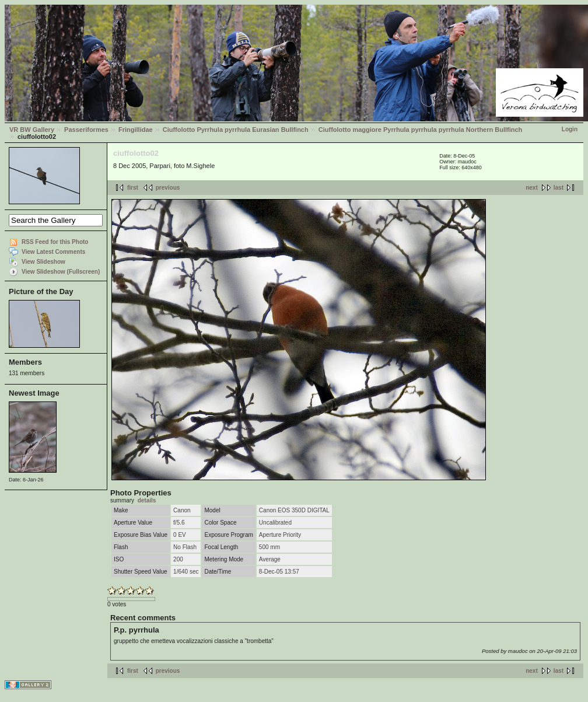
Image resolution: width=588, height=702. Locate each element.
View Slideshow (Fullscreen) (61, 272)
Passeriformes (86, 130)
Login (570, 129)
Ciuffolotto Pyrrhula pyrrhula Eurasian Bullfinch (236, 130)
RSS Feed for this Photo (55, 242)
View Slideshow (43, 262)
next (532, 188)
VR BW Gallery (32, 130)
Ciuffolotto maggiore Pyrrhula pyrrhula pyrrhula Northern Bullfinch (421, 130)
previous (168, 188)
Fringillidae (136, 130)
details (147, 500)
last (559, 188)
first (133, 188)
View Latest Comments (53, 252)
